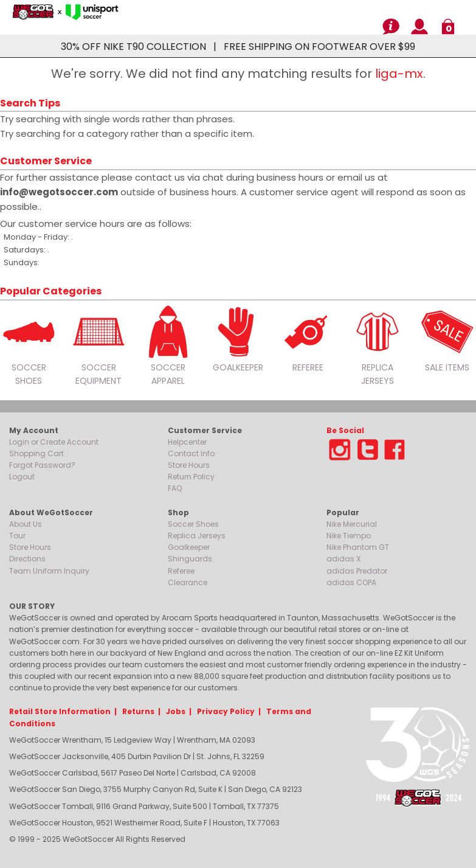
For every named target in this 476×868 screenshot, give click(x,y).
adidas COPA (351, 582)
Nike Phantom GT (358, 547)
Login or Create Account (54, 442)
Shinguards (190, 559)
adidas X (343, 559)
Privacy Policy (226, 711)
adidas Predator (357, 571)
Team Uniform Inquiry (49, 571)
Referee (181, 571)
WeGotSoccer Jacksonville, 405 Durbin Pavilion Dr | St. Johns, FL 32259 (137, 756)
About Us (26, 524)
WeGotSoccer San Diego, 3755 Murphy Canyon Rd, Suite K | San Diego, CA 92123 (156, 789)
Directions (27, 559)
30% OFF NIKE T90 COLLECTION (133, 47)
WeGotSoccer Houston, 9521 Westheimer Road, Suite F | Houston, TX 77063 (144, 823)
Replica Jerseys (197, 536)
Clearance (188, 582)
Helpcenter (187, 442)
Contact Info (191, 453)
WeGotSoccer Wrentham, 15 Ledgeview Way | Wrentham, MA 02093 (132, 740)
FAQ (175, 488)
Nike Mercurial (352, 524)
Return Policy (191, 477)
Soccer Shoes (193, 524)
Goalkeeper (189, 547)
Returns (138, 711)
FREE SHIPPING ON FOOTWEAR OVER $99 (319, 47)
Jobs (176, 711)
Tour (17, 536)
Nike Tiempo (349, 536)
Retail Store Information (60, 711)
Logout (22, 477)
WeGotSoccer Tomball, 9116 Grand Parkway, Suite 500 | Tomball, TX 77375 (144, 806)
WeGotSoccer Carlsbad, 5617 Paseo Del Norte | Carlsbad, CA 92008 (133, 773)
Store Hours (189, 465)
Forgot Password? (42, 465)
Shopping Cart (36, 453)
